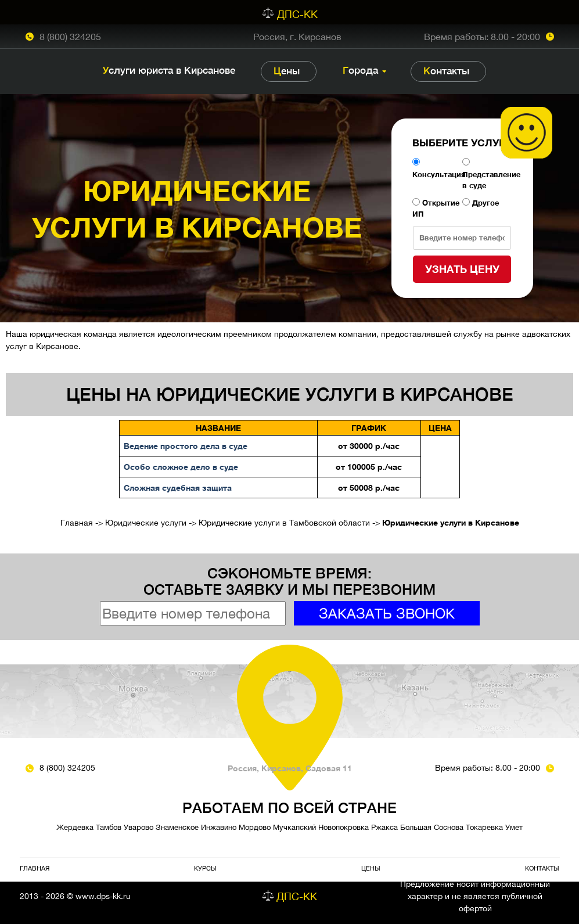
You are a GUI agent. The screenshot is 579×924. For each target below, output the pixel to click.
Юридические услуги (146, 523)
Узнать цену (462, 269)
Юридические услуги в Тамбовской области (284, 523)
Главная (77, 523)
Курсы (205, 868)
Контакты (446, 71)
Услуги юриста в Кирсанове (169, 70)
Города (360, 70)
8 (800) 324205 (70, 37)
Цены (287, 71)
